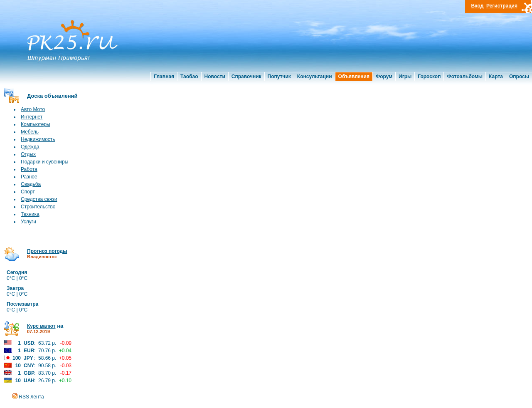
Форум (384, 77)
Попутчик (279, 77)
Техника (30, 214)
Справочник (246, 77)
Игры (405, 77)
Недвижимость (38, 139)
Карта (496, 77)
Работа (29, 169)
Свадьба (31, 184)
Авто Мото (33, 109)
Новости (215, 77)
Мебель (30, 132)
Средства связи (39, 199)
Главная (164, 77)
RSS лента (31, 397)
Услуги (28, 222)
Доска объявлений (52, 96)
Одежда (30, 147)
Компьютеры (36, 124)
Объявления (354, 77)
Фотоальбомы (465, 77)
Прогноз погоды (47, 251)
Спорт (28, 192)
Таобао (189, 77)
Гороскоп (429, 77)
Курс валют (41, 326)
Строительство (38, 207)
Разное (29, 177)
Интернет (32, 117)
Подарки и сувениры (44, 162)
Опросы (519, 77)
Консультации (315, 77)
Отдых (28, 154)
